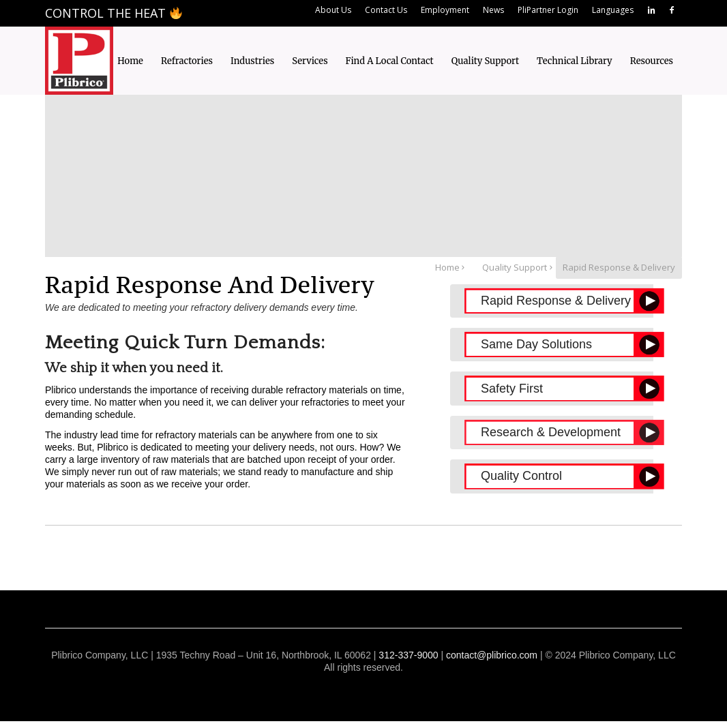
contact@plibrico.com (492, 655)
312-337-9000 (408, 655)
